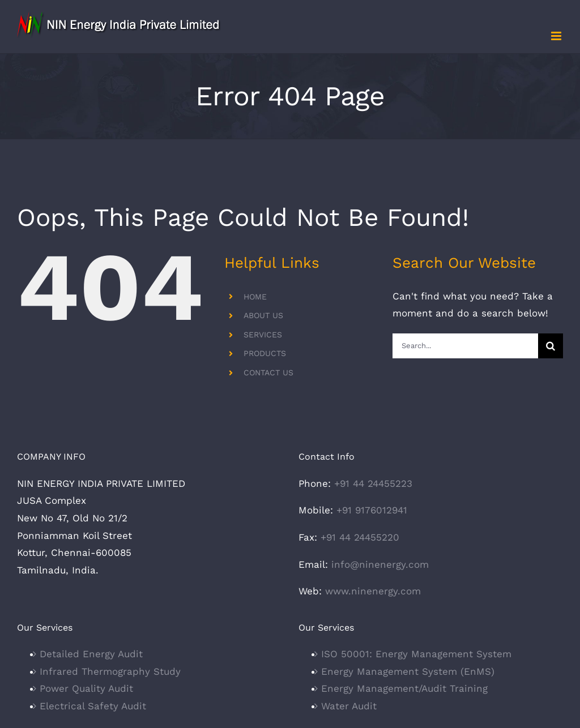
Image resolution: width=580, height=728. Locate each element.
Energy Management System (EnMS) (408, 671)
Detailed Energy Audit (91, 654)
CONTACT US (268, 372)
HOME (255, 297)
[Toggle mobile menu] (557, 36)
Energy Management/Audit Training (404, 688)
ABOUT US (263, 315)
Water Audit (349, 706)
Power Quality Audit (86, 688)
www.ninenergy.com (373, 591)
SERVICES (263, 335)
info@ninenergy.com (380, 564)
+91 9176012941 (372, 510)
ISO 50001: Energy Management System (416, 654)
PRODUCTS (265, 353)
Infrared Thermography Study (110, 671)
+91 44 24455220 (360, 537)
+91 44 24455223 (373, 483)
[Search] (551, 346)
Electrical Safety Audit (93, 706)
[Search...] (465, 346)
